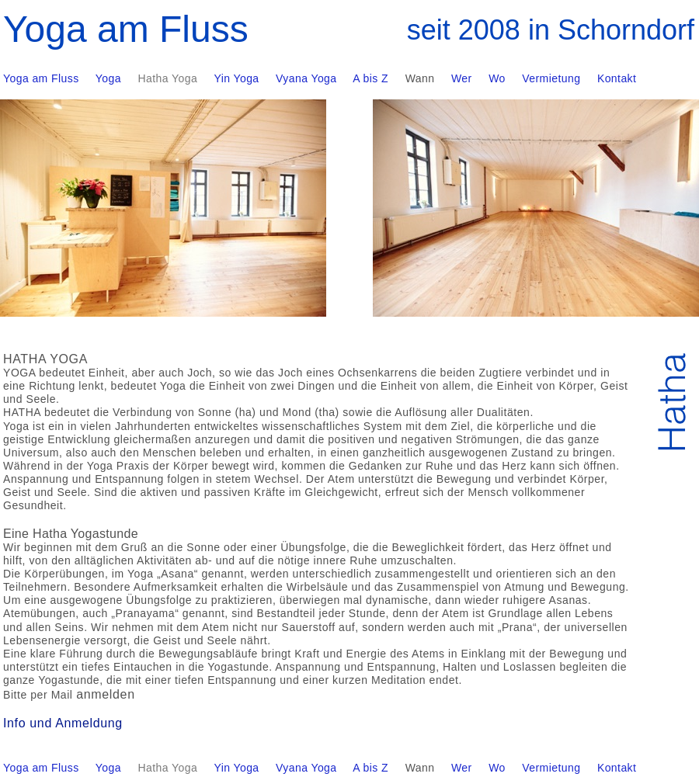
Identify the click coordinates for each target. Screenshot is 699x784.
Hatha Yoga (168, 768)
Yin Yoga (236, 768)
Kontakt (617, 768)
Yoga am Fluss (41, 768)
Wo (497, 768)
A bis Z (370, 768)
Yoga (108, 768)
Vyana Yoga (306, 768)
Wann (420, 768)
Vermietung (551, 768)
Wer (462, 768)
